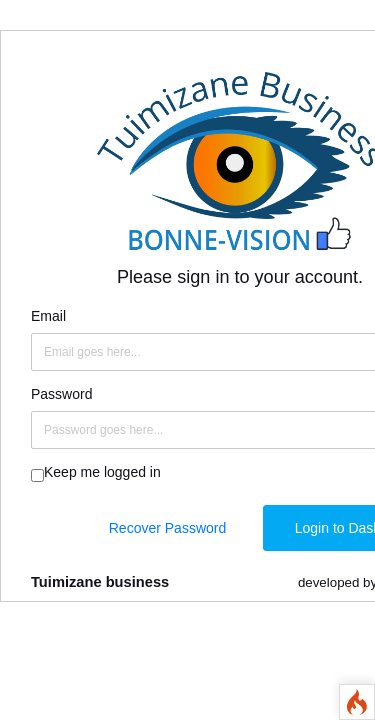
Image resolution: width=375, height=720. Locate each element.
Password (61, 394)
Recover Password (168, 528)
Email (48, 316)
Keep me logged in (102, 472)
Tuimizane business (100, 582)
